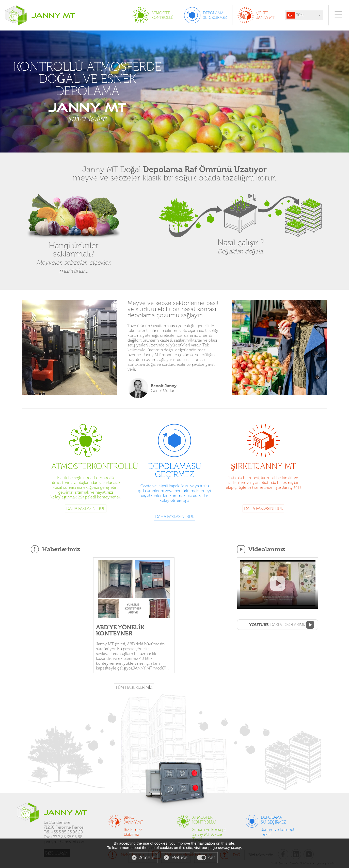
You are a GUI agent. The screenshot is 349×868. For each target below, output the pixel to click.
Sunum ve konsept (209, 829)
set (212, 858)
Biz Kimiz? (133, 829)
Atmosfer (86, 466)
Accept (147, 858)
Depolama (175, 470)
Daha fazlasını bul (86, 508)
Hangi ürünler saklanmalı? (74, 253)
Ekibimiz (131, 834)
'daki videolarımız (278, 625)
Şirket (263, 466)
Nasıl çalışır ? (241, 242)
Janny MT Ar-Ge (207, 834)
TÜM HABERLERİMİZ (134, 687)
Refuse (179, 858)
